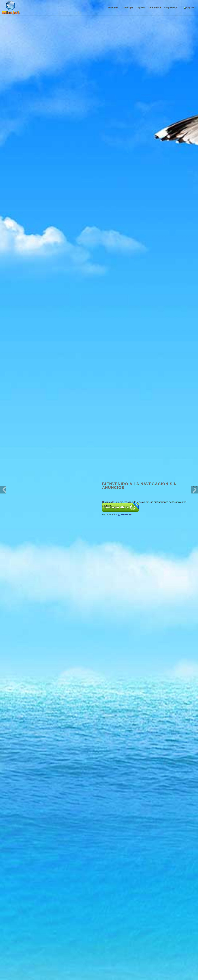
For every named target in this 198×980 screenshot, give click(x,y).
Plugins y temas (60, 942)
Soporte (141, 8)
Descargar (128, 8)
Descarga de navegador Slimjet (66, 938)
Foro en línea (99, 942)
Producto (113, 8)
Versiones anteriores (62, 946)
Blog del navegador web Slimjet (177, 933)
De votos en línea (100, 946)
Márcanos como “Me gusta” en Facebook (148, 933)
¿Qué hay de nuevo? (125, 80)
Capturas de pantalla (22, 946)
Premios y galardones (22, 942)
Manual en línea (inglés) (103, 938)
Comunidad (155, 8)
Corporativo (171, 8)
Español (189, 8)
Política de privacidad (99, 972)
